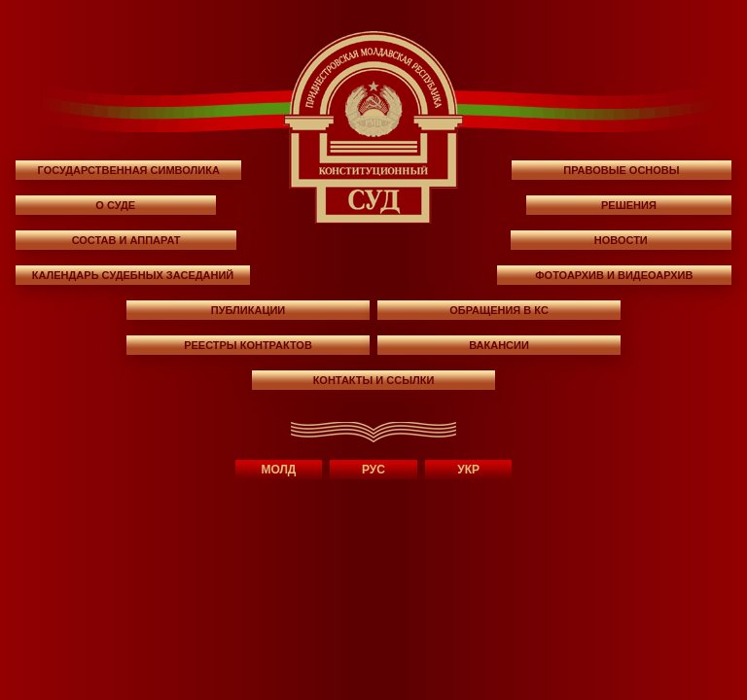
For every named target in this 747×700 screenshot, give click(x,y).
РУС (373, 470)
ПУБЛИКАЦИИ (249, 310)
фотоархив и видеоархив (614, 275)
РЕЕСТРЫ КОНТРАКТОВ (248, 345)
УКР (468, 470)
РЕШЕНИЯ (629, 205)
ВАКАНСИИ (499, 345)
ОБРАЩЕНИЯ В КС (499, 310)
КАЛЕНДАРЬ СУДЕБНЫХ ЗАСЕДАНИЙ (133, 275)
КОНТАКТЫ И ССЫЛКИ (374, 380)
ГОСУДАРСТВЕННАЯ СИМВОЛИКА (129, 170)
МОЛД (278, 470)
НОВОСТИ (621, 240)
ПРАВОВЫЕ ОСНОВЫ (621, 170)
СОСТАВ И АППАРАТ (126, 240)
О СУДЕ (115, 205)
